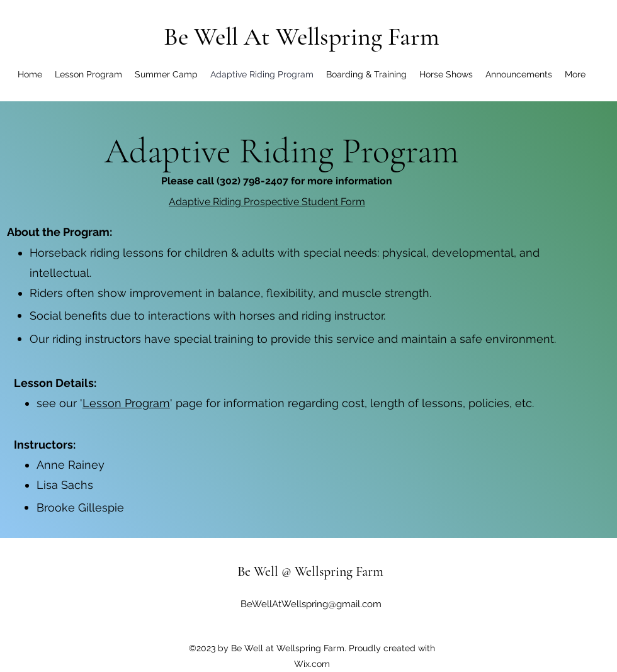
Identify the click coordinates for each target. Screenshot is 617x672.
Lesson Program (126, 403)
